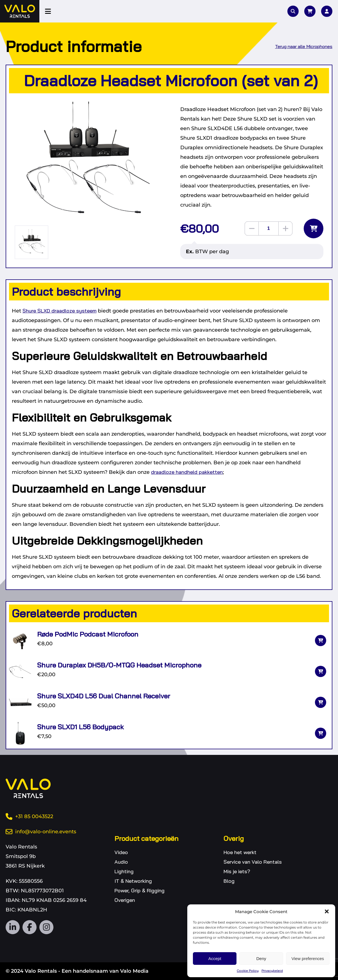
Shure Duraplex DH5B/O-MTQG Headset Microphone (119, 665)
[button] (327, 911)
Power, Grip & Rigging (139, 890)
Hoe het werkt (240, 852)
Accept (215, 959)
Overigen (125, 900)
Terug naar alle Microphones (304, 46)
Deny (261, 959)
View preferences (308, 959)
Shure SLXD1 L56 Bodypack (80, 727)
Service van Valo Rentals (253, 862)
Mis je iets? (237, 871)
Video (121, 852)
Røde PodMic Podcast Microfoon (88, 634)
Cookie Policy (248, 971)
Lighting (124, 871)
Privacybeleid (272, 971)
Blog (229, 881)
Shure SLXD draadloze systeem (59, 311)
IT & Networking (133, 881)
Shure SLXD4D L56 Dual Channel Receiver (104, 696)
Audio (121, 862)
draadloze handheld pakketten (187, 472)
